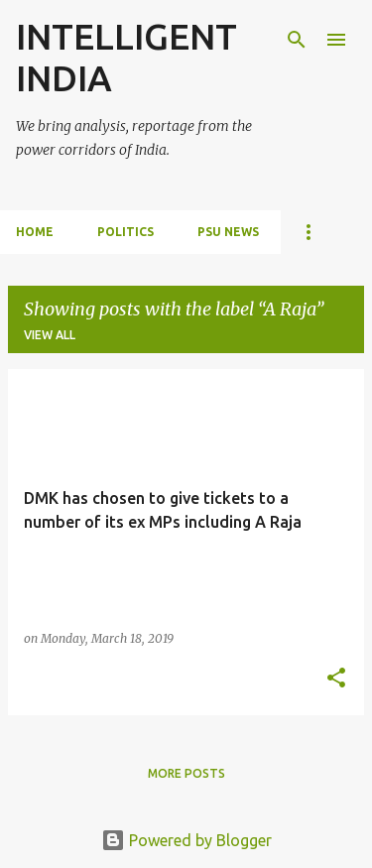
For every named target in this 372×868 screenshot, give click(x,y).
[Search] (297, 40)
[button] (336, 679)
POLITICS (125, 232)
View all (50, 335)
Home (35, 232)
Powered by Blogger (186, 840)
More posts (186, 773)
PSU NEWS (228, 232)
